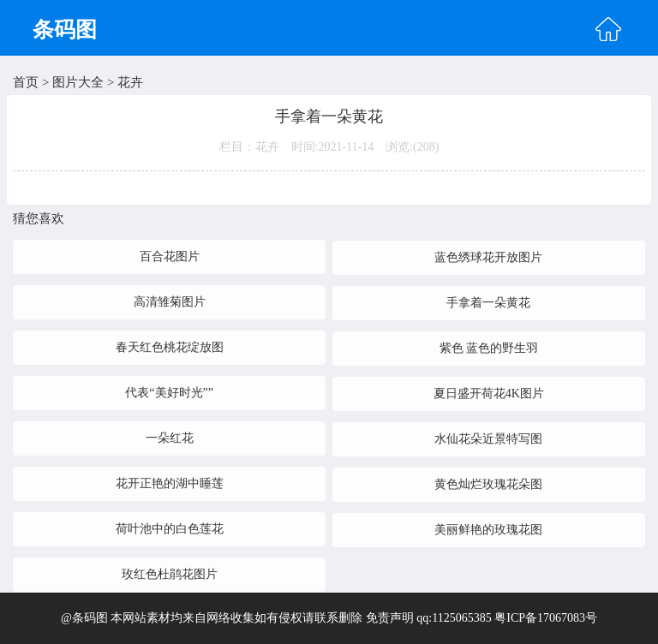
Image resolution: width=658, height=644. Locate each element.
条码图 (65, 30)
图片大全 (78, 82)
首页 (26, 82)
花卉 (130, 82)
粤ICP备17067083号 (546, 618)
